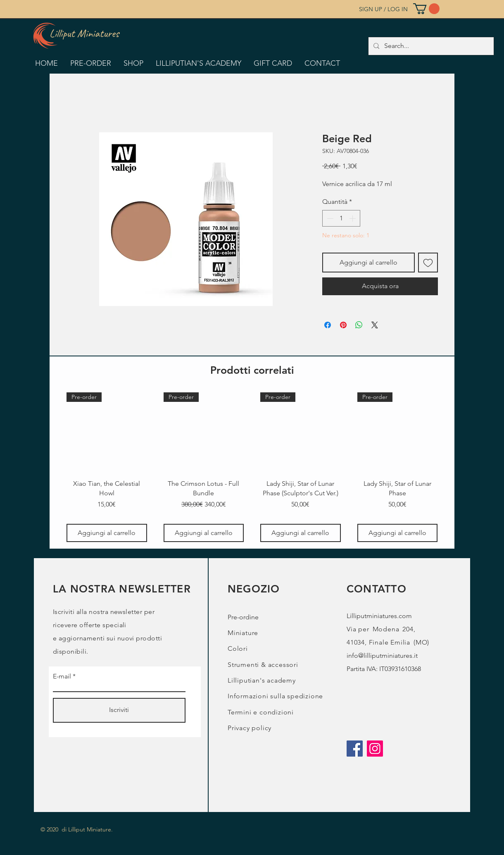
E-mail (62, 676)
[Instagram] (375, 749)
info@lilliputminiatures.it (382, 656)
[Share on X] (375, 325)
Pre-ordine (243, 617)
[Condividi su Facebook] (328, 325)
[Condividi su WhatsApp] (359, 325)
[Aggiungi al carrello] (107, 533)
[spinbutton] (341, 218)
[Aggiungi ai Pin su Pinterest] (343, 325)
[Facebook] (355, 749)
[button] (426, 9)
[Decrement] (329, 218)
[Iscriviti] (119, 710)
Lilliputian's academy (262, 680)
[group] (252, 467)
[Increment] (353, 218)
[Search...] (430, 46)
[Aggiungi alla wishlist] (428, 263)
